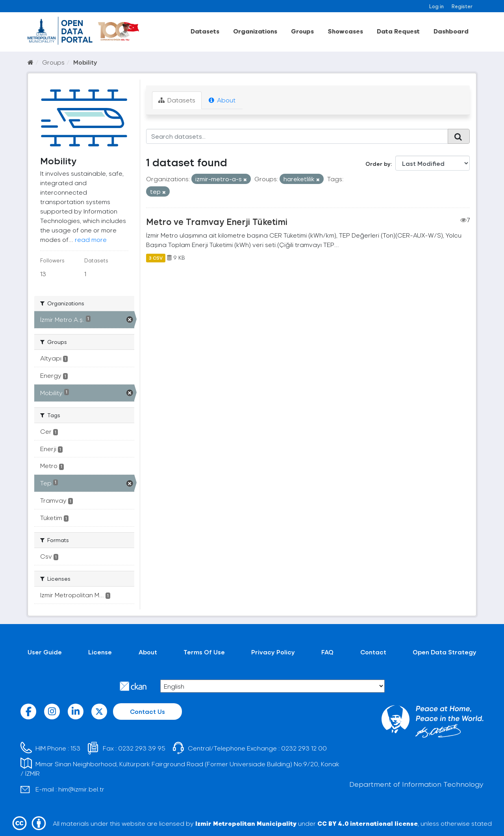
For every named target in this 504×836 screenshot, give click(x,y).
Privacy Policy (273, 652)
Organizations (255, 31)
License (100, 652)
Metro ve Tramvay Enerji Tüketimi (217, 221)
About (222, 100)
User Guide (45, 652)
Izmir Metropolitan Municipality (246, 823)
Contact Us (147, 711)
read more (91, 239)
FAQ (327, 652)
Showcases (345, 31)
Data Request (398, 31)
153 (75, 748)
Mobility (85, 62)
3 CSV (156, 258)
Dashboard (451, 31)
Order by (378, 164)
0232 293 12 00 (304, 748)
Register (462, 6)
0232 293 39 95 (142, 748)
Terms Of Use (204, 652)
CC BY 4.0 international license (368, 823)
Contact (373, 652)
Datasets (205, 31)
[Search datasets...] (297, 136)
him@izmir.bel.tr (81, 789)
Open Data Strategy (445, 652)
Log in (436, 6)
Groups (302, 31)
